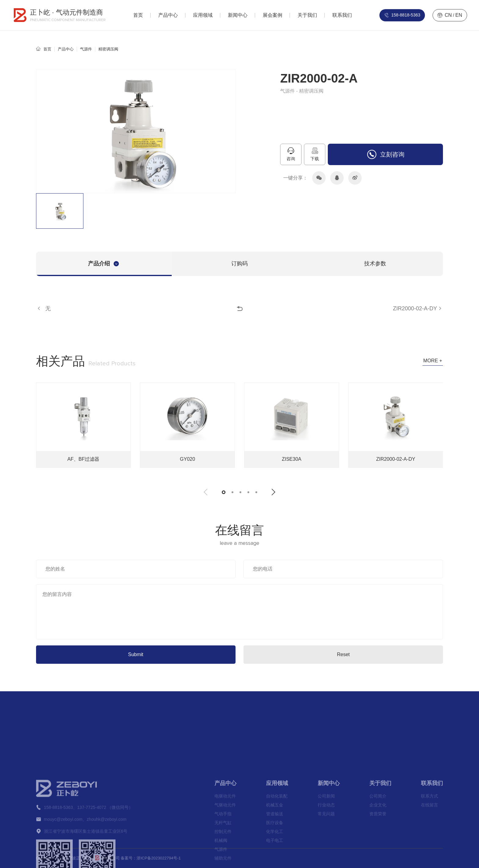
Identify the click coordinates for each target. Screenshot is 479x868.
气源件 (86, 49)
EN (459, 13)
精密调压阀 (108, 49)
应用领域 (277, 862)
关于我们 (380, 862)
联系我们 (432, 862)
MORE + (433, 361)
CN (448, 13)
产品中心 (66, 49)
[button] (206, 492)
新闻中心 (329, 862)
